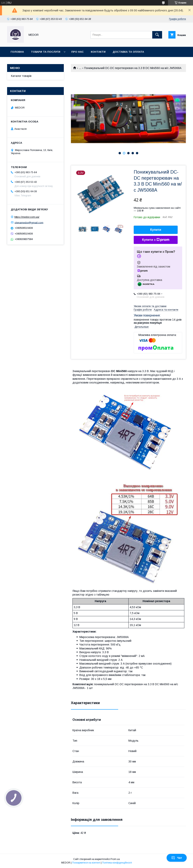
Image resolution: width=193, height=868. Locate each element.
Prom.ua (115, 859)
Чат (177, 858)
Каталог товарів (21, 76)
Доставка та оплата (128, 52)
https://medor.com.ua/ (27, 217)
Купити (156, 230)
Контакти (98, 52)
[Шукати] (157, 35)
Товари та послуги (46, 52)
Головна (17, 52)
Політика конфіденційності (117, 863)
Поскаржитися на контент (86, 863)
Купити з (156, 240)
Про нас (77, 52)
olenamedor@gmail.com (29, 222)
